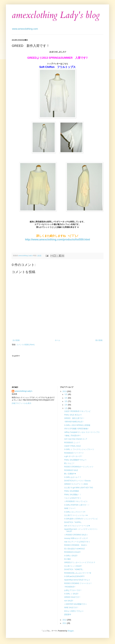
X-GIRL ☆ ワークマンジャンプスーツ (79, 449)
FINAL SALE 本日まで (73, 415)
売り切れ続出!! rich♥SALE (74, 549)
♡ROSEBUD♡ (70, 587)
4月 (66, 398)
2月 (66, 405)
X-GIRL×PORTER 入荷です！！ (77, 505)
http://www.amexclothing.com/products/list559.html (57, 240)
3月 (66, 401)
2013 (65, 391)
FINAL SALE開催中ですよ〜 (75, 460)
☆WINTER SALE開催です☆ (75, 604)
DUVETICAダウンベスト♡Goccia (77, 481)
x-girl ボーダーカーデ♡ (73, 456)
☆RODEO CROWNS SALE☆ (76, 535)
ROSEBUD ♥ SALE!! (72, 552)
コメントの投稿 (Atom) (25, 345)
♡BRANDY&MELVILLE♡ (74, 422)
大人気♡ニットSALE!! (73, 566)
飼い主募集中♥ (70, 474)
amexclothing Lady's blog (56, 15)
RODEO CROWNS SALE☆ (76, 545)
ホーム (57, 340)
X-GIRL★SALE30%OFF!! (74, 576)
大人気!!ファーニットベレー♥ (76, 515)
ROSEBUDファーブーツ (74, 453)
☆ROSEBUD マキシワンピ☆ (76, 501)
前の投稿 (99, 340)
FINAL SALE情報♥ (71, 491)
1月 (66, 408)
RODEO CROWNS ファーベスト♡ (78, 583)
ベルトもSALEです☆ (73, 498)
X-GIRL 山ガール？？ (73, 477)
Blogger (71, 631)
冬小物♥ (67, 559)
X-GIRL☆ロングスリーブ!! (75, 512)
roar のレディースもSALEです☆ (77, 542)
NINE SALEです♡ (71, 608)
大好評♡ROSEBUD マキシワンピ (77, 411)
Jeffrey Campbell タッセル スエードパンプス (82, 432)
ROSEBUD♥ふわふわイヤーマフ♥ (78, 573)
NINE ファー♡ (70, 508)
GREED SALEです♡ (72, 597)
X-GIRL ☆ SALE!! (71, 594)
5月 (66, 394)
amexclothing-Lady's (24, 391)
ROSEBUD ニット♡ (72, 443)
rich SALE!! (69, 601)
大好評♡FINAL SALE (72, 446)
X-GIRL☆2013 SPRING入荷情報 (77, 425)
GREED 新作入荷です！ (74, 418)
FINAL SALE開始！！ (73, 495)
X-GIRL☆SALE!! (71, 556)
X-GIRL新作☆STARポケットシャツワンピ (81, 519)
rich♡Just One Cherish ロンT (76, 439)
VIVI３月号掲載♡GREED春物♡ (76, 429)
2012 (65, 620)
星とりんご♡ (69, 463)
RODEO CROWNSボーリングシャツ (79, 467)
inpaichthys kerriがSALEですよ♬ (77, 580)
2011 (65, 623)
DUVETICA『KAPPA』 (73, 522)
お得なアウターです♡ (73, 590)
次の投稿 (16, 340)
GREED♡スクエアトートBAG (76, 484)
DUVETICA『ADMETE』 (74, 569)
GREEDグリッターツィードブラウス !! (80, 562)
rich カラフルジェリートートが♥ (77, 526)
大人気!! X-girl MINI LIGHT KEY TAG (79, 488)
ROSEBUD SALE (71, 470)
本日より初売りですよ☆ (74, 611)
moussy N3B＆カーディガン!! (76, 538)
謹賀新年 (68, 615)
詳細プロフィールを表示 (22, 403)
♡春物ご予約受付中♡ (72, 436)
